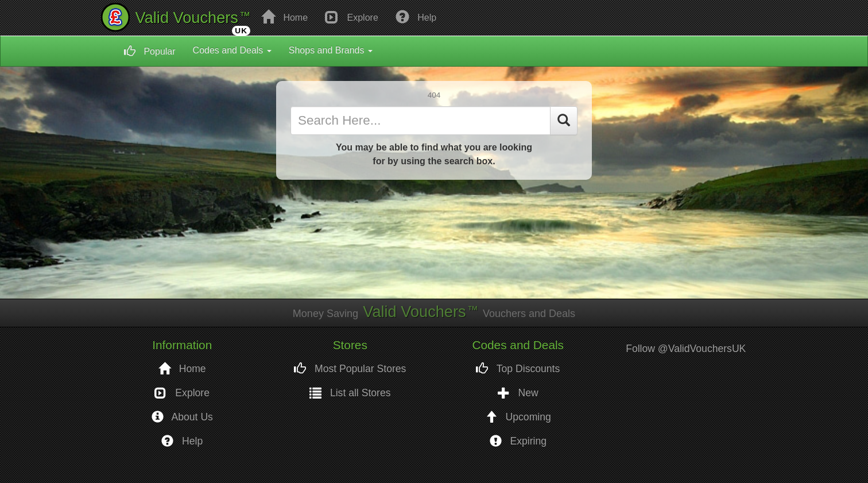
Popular (150, 51)
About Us (182, 417)
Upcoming (518, 417)
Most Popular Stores (350, 369)
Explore (352, 17)
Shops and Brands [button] (331, 50)
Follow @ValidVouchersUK (686, 349)
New (518, 393)
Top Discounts (518, 369)
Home (284, 17)
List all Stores (350, 393)
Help (416, 17)
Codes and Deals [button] (232, 50)
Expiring (518, 441)
